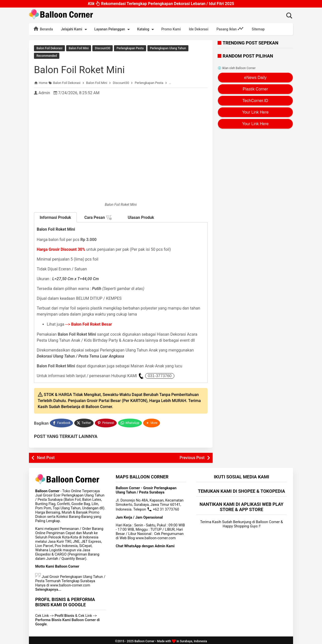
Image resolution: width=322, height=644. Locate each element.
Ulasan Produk (141, 217)
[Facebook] (61, 422)
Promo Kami (171, 29)
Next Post (46, 456)
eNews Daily (255, 78)
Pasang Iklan (230, 29)
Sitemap (258, 29)
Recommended (47, 56)
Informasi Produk (55, 217)
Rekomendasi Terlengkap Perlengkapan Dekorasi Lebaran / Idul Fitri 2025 (161, 4)
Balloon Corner (144, 639)
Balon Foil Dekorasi (49, 48)
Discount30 (103, 48)
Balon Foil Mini (79, 48)
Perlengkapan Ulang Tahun (168, 48)
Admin (44, 92)
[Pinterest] (106, 422)
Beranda (43, 29)
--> (89, 324)
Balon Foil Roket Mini (81, 69)
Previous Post (192, 456)
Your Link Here (255, 112)
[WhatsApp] (130, 422)
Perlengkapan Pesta (130, 48)
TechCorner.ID (255, 101)
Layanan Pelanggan (113, 29)
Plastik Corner (255, 89)
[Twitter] (84, 422)
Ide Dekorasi (199, 29)
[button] (152, 422)
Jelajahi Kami (75, 29)
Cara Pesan (98, 217)
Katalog (146, 29)
